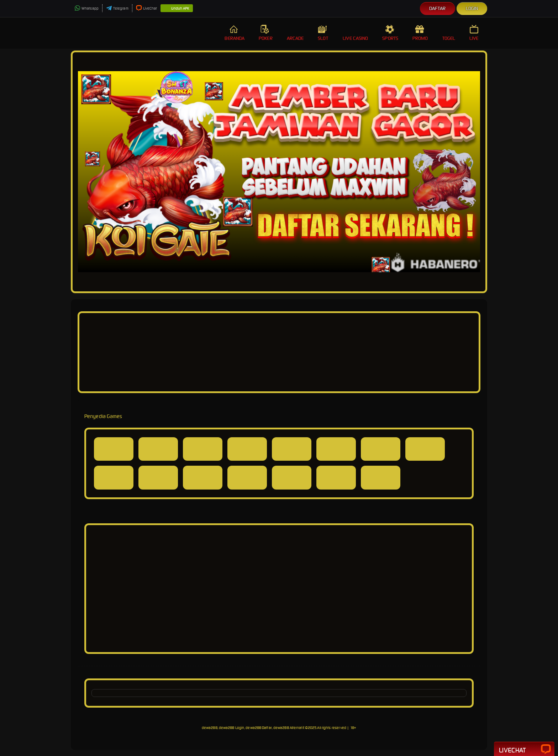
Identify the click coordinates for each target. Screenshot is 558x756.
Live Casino (355, 33)
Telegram (117, 8)
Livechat (524, 750)
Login (472, 8)
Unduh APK (177, 9)
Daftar (438, 8)
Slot (323, 33)
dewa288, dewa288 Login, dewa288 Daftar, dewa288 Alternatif (253, 728)
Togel (449, 33)
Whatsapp (86, 8)
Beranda (235, 33)
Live (475, 33)
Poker (266, 33)
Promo (420, 33)
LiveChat (147, 8)
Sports (390, 33)
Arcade (295, 33)
